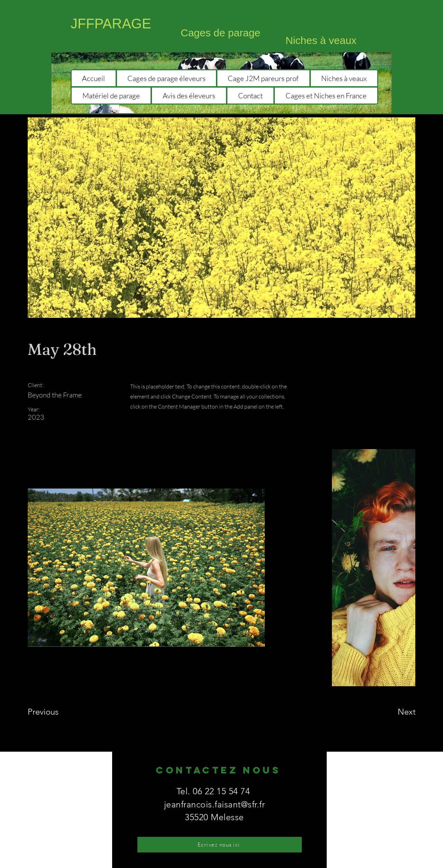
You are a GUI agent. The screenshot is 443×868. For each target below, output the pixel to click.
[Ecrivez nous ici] (220, 845)
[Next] (393, 712)
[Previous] (52, 712)
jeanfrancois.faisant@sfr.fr (215, 804)
